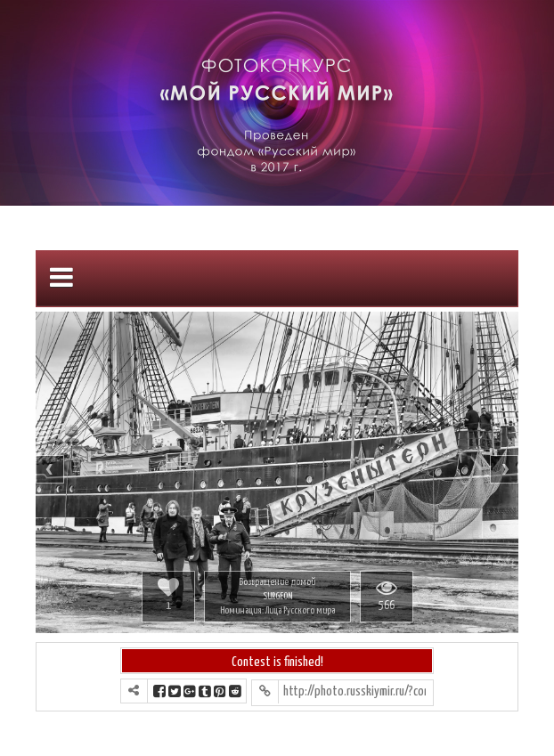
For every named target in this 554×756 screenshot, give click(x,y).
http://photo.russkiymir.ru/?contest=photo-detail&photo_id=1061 (354, 691)
